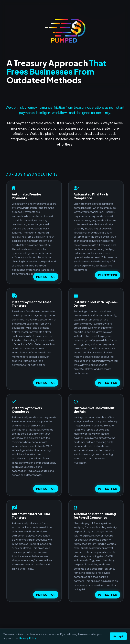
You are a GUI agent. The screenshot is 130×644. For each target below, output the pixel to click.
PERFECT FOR (46, 277)
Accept (118, 636)
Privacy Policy (28, 638)
